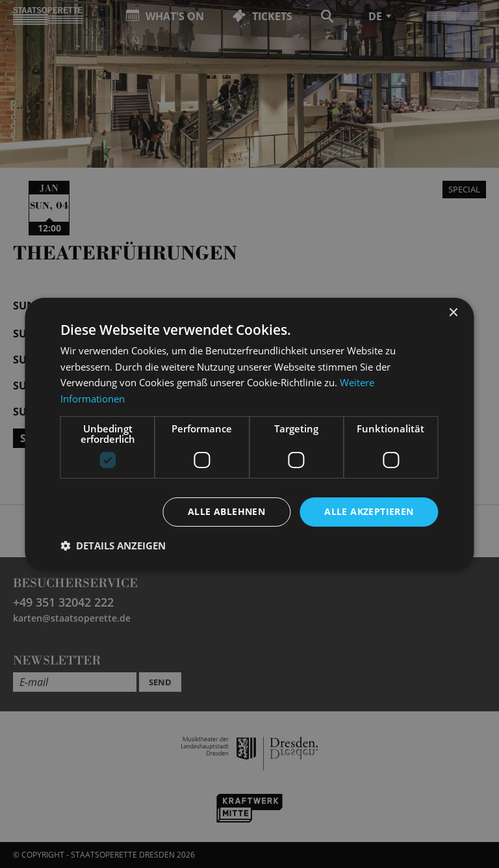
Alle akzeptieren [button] (369, 511)
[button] (113, 546)
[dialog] (249, 434)
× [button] (453, 312)
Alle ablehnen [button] (226, 511)
